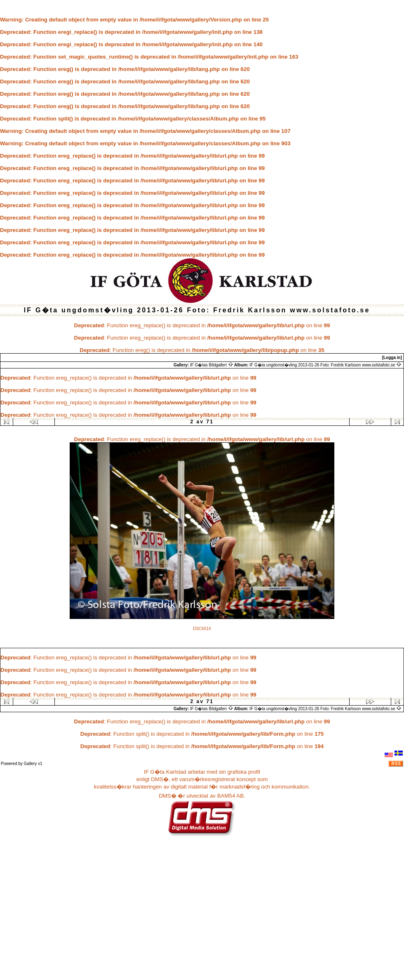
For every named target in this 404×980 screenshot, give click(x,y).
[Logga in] (392, 358)
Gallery (31, 764)
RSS (396, 764)
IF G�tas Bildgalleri (212, 365)
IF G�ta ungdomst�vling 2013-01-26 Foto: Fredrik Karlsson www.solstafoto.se (325, 365)
